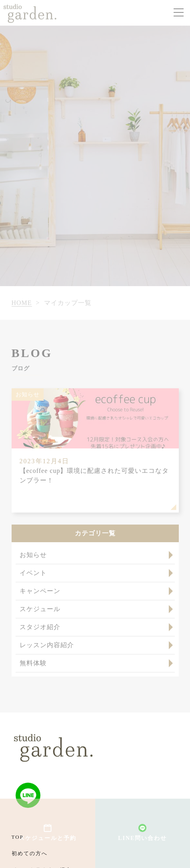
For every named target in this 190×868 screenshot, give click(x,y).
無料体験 (33, 663)
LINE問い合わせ (142, 838)
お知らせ (33, 555)
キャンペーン (40, 591)
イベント (33, 573)
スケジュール (40, 609)
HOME (22, 303)
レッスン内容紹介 (47, 645)
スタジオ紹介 (40, 627)
